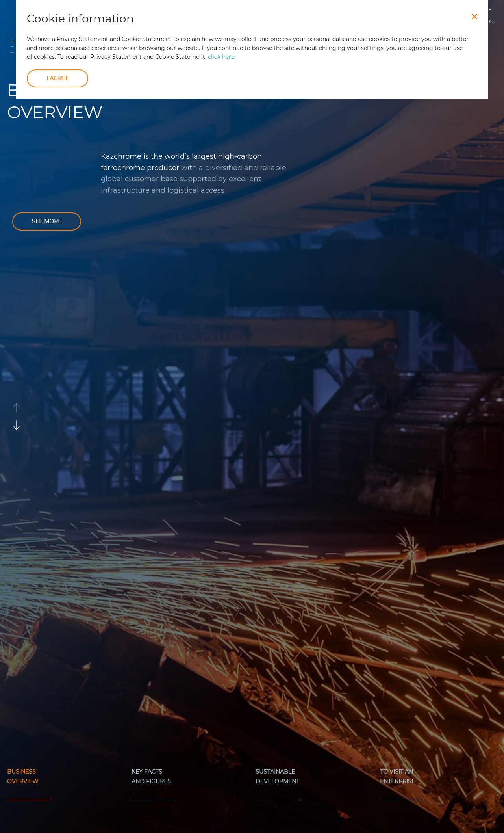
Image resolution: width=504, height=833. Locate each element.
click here (221, 57)
